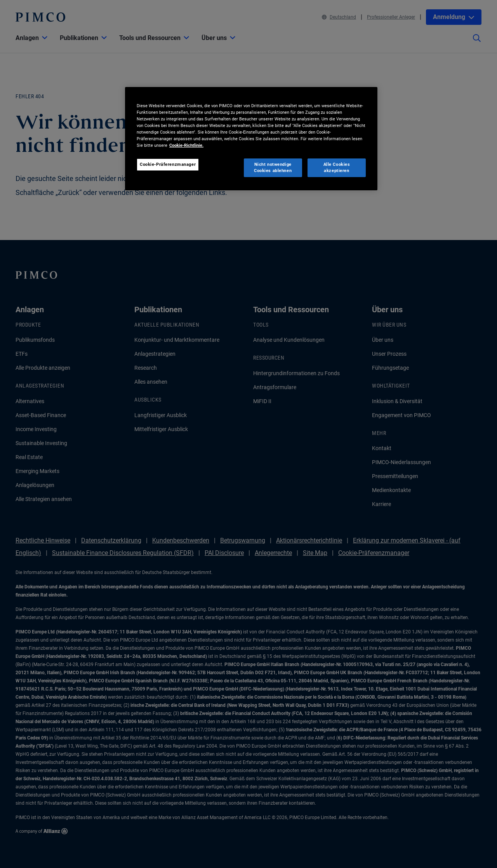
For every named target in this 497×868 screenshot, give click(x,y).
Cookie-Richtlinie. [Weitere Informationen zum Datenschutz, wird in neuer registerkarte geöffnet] (186, 145)
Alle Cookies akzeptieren (337, 167)
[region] (251, 139)
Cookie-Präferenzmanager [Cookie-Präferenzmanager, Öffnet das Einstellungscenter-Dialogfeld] (168, 164)
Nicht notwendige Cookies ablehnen (273, 167)
